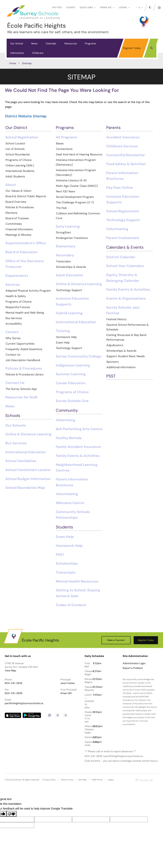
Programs (90, 43)
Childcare (38, 53)
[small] (137, 8)
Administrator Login (134, 663)
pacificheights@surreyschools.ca (24, 703)
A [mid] (139, 8)
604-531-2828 (13, 683)
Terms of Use (67, 780)
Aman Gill (66, 693)
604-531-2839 (13, 693)
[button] (152, 48)
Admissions (17, 53)
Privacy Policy (49, 780)
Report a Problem (133, 668)
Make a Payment (116, 640)
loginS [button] (124, 7)
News (34, 43)
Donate (71, 7)
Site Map (82, 780)
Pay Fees (57, 7)
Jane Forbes (67, 683)
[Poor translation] (12, 814)
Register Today (132, 48)
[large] (142, 8)
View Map (10, 671)
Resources (71, 43)
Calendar (51, 43)
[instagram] (159, 8)
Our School (17, 43)
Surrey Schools (14, 780)
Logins (111, 780)
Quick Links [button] (88, 7)
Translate (107, 7)
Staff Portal (97, 780)
